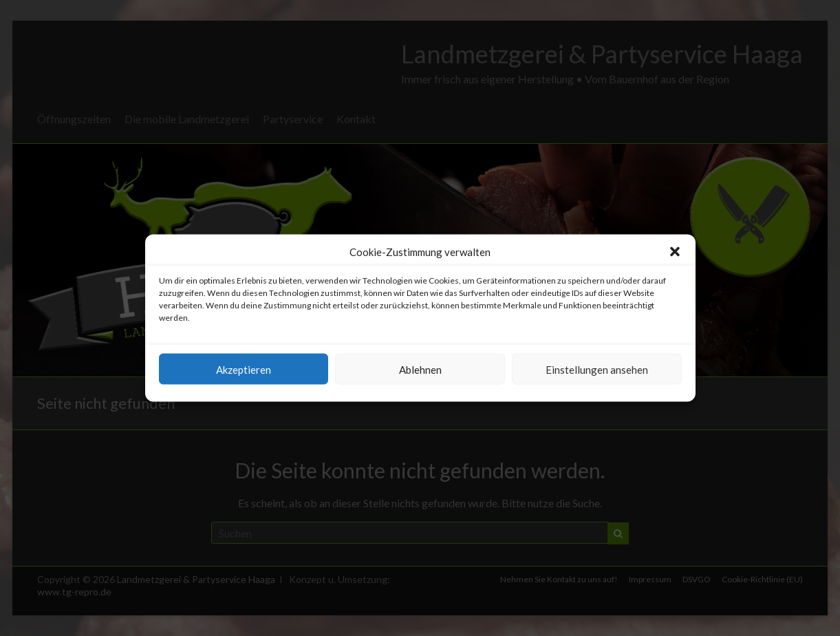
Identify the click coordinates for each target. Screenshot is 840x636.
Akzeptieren (244, 369)
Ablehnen (420, 369)
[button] (675, 252)
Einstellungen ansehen (597, 369)
